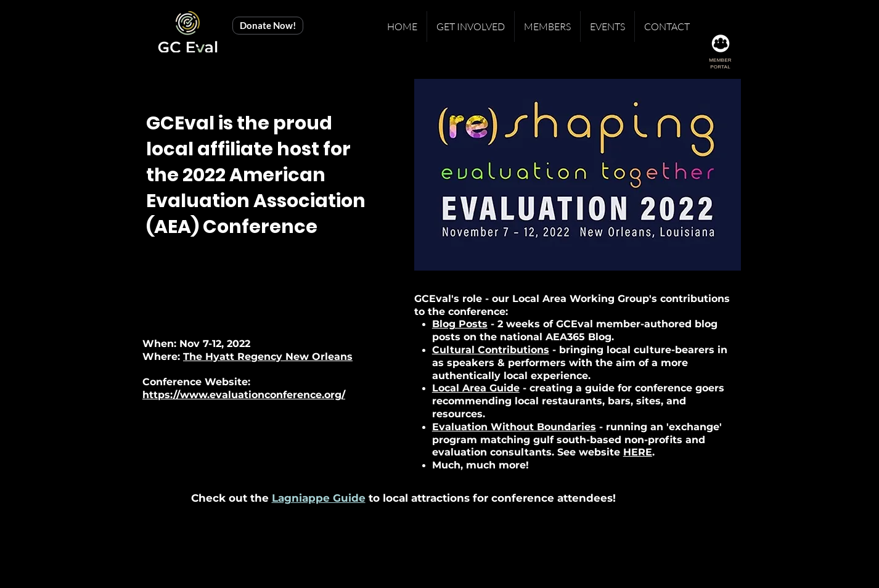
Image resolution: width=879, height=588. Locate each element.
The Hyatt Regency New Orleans (268, 357)
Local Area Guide (476, 388)
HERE (638, 452)
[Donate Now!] (268, 26)
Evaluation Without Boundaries (514, 427)
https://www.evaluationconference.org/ (244, 395)
